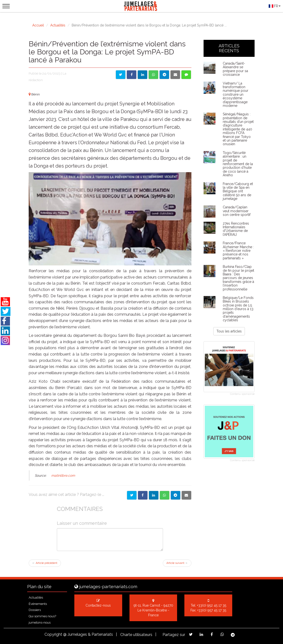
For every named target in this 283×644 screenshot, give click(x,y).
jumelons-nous (40, 623)
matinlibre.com (63, 475)
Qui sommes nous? (42, 616)
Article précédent (45, 563)
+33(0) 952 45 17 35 (212, 605)
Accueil (38, 25)
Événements (38, 604)
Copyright (53, 634)
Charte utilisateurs (136, 635)
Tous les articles (229, 331)
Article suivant (177, 563)
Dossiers (35, 610)
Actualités (58, 25)
